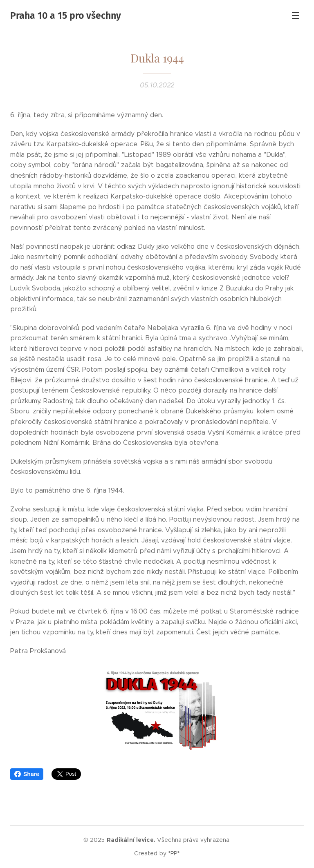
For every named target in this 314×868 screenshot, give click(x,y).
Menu (296, 16)
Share (27, 774)
